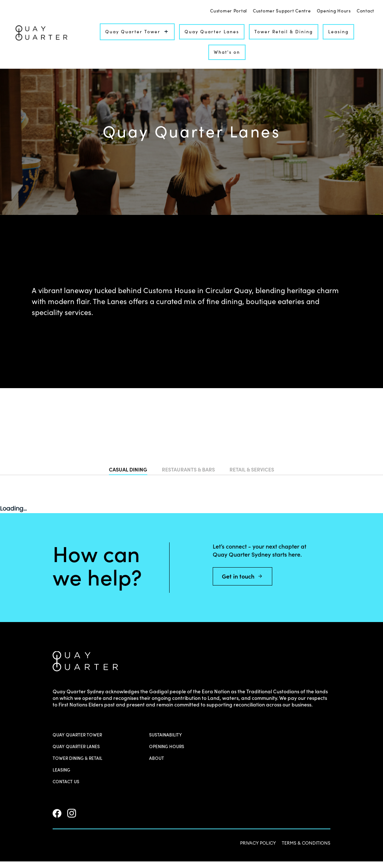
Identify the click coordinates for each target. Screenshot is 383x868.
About (157, 758)
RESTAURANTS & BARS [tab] (188, 470)
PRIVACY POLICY (258, 843)
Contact (365, 11)
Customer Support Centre (282, 11)
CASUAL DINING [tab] (128, 470)
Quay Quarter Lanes (212, 32)
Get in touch (242, 576)
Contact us (66, 782)
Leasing (338, 32)
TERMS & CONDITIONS (306, 843)
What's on (227, 52)
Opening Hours (334, 11)
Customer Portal (229, 11)
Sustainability (166, 735)
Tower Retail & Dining (284, 32)
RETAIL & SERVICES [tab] (252, 470)
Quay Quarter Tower (137, 32)
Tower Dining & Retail (77, 758)
